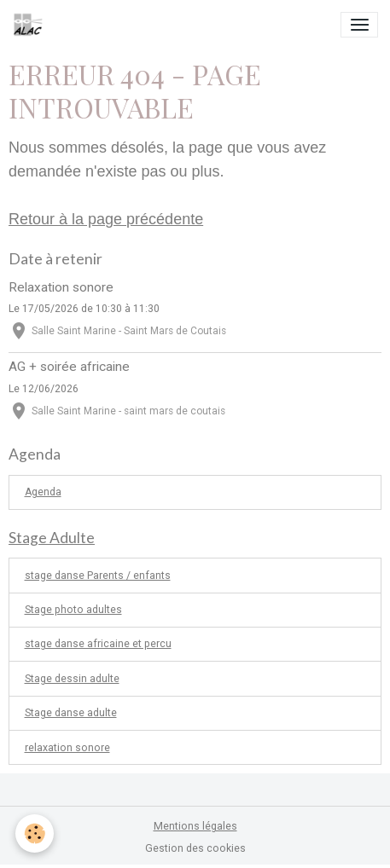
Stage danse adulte (71, 713)
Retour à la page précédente (106, 219)
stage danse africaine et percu (98, 644)
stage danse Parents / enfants (98, 576)
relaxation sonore (67, 748)
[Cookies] (35, 833)
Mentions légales (195, 826)
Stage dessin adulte (72, 679)
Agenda (43, 492)
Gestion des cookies (195, 848)
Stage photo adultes (73, 610)
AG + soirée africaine (69, 367)
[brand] (31, 25)
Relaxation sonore (61, 287)
